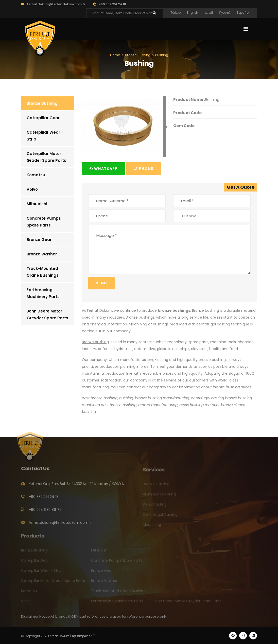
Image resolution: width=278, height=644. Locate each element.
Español (243, 13)
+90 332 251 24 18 (109, 4)
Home (115, 55)
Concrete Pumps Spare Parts (44, 222)
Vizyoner (84, 636)
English (193, 13)
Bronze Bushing (42, 103)
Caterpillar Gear (43, 118)
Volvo (32, 189)
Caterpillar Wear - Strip (45, 136)
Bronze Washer (42, 254)
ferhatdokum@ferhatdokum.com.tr (53, 4)
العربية (209, 13)
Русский (225, 13)
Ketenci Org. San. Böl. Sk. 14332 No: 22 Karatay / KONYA (76, 485)
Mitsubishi (37, 204)
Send (102, 283)
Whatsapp (104, 169)
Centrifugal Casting (160, 516)
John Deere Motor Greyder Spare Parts (47, 315)
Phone (144, 169)
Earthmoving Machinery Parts (43, 293)
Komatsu (36, 175)
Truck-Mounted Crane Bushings (43, 272)
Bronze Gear (39, 240)
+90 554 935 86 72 (45, 511)
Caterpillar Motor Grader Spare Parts (46, 157)
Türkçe (176, 13)
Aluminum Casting (159, 496)
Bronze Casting (156, 485)
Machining (152, 526)
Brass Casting (155, 506)
